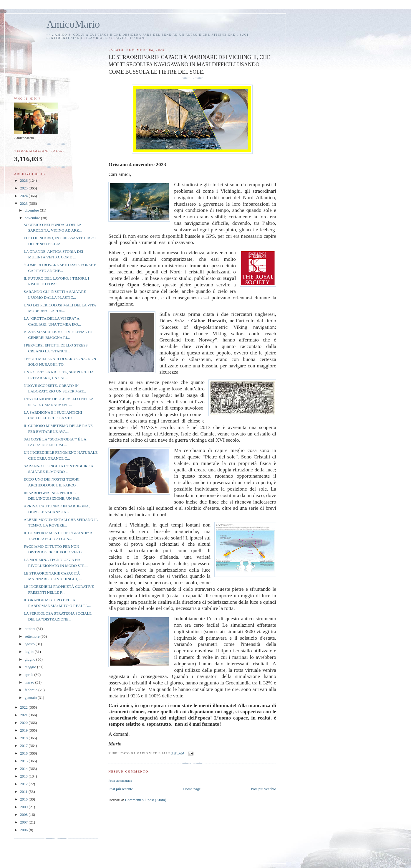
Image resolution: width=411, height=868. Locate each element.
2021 (24, 715)
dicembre (32, 210)
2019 (24, 730)
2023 (24, 203)
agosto (30, 644)
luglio (30, 652)
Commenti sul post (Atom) (146, 800)
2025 (24, 188)
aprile (30, 675)
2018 (24, 738)
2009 (24, 807)
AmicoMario (73, 24)
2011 (24, 792)
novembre (33, 218)
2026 (24, 180)
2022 (24, 707)
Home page (192, 789)
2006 (24, 830)
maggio (31, 667)
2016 (24, 753)
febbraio (32, 690)
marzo (30, 682)
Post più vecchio (263, 789)
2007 (24, 822)
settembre (33, 636)
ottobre (31, 629)
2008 (24, 815)
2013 (24, 776)
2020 (24, 723)
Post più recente (121, 789)
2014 (24, 769)
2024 (24, 196)
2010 (24, 799)
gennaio (31, 698)
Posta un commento (120, 781)
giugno (30, 659)
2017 (24, 746)
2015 (24, 761)
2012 (24, 784)
